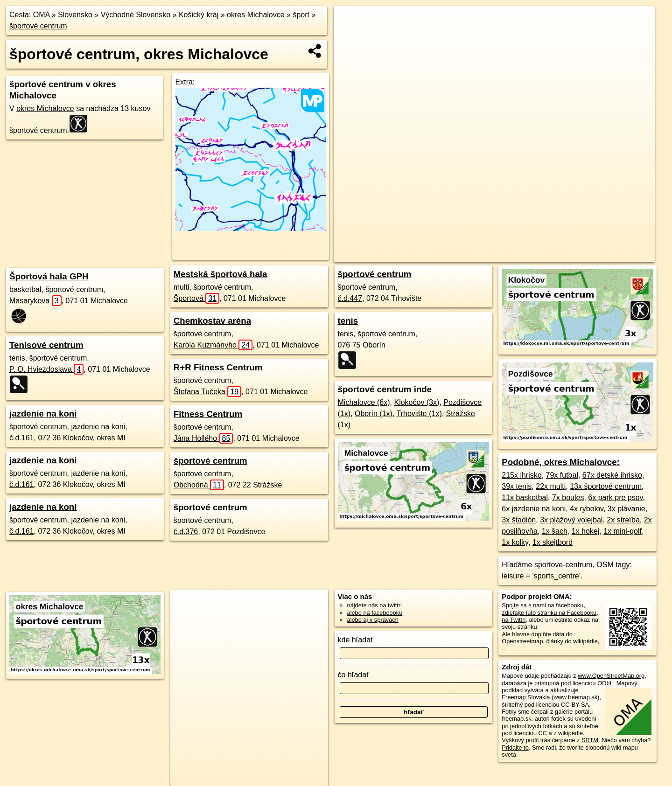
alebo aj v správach (373, 620)
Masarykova (35, 301)
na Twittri (514, 620)
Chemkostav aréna (212, 321)
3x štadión (519, 520)
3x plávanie (626, 509)
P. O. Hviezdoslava (46, 369)
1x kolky (515, 542)
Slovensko (75, 15)
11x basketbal (525, 497)
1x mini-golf (623, 531)
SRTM (590, 740)
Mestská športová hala (220, 274)
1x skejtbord (553, 542)
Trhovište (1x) (419, 414)
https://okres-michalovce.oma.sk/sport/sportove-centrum (585, 255)
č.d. (22, 438)
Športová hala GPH (49, 276)
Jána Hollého (203, 438)
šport (301, 15)
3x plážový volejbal (571, 520)
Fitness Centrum (208, 414)
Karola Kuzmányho (213, 345)
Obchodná (199, 485)
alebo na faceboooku (375, 613)
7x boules (568, 497)
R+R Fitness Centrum (218, 367)
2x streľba (623, 520)
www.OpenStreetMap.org (611, 676)
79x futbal (562, 475)
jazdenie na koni (43, 414)
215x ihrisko (521, 475)
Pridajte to (515, 748)
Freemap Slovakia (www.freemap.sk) (550, 697)
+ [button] (350, 22)
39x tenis (517, 486)
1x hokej (586, 531)
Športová (196, 298)
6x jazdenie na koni (534, 509)
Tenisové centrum (46, 345)
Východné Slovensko (136, 15)
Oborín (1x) (374, 414)
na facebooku (565, 605)
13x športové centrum (606, 486)
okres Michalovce (256, 15)
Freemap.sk (488, 255)
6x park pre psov (615, 497)
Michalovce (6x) (364, 402)
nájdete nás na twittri (374, 605)
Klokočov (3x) (416, 402)
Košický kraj (199, 15)
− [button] (350, 36)
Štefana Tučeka (207, 392)
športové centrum (38, 26)
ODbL (605, 683)
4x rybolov (587, 509)
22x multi (551, 486)
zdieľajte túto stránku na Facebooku (549, 613)
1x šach (555, 531)
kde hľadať (356, 640)
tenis (348, 321)
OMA (42, 15)
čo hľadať (354, 675)
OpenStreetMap (440, 255)
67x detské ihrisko (612, 475)
